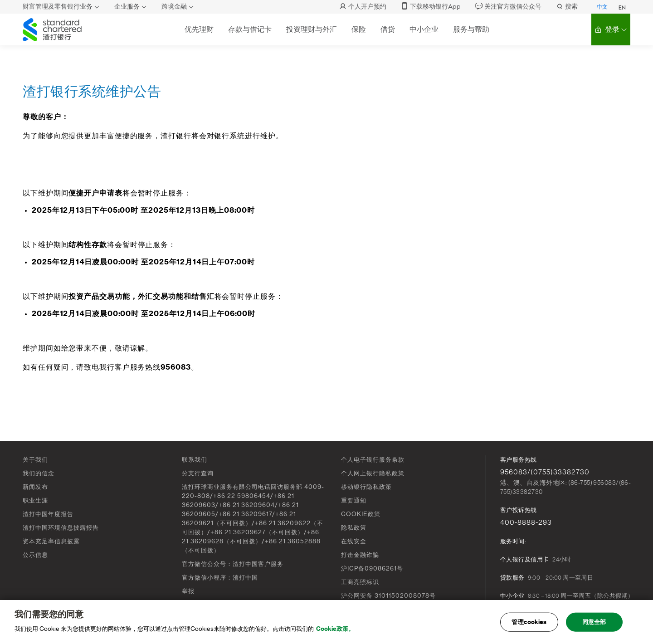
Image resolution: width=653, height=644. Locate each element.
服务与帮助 (471, 29)
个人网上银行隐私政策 (373, 473)
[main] (326, 622)
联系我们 (195, 460)
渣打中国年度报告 (48, 514)
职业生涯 (35, 500)
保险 (359, 29)
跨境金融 (174, 7)
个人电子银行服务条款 (373, 460)
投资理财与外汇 (312, 29)
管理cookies (529, 622)
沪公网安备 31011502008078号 (388, 596)
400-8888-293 (526, 522)
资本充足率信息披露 (51, 541)
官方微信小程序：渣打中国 (220, 578)
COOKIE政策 (361, 514)
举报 (188, 591)
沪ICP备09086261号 (372, 568)
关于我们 (35, 460)
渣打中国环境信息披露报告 (61, 528)
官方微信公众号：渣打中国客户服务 (233, 564)
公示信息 (35, 555)
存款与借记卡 (250, 29)
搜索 (567, 7)
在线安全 (354, 541)
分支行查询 (198, 473)
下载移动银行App (431, 7)
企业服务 (127, 7)
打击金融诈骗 (360, 555)
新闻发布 (35, 487)
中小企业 (424, 29)
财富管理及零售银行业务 (58, 7)
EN (622, 8)
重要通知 (354, 500)
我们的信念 (39, 473)
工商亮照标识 (360, 582)
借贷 (388, 29)
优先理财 (199, 29)
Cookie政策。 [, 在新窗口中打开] (335, 629)
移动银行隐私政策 (366, 487)
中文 (602, 7)
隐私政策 (354, 528)
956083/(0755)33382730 (545, 472)
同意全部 (594, 622)
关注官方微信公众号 (508, 7)
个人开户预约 (363, 7)
